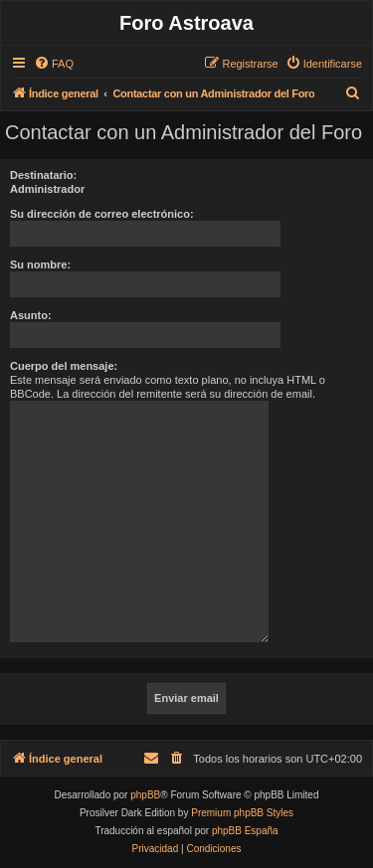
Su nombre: (40, 264)
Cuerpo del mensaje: (64, 366)
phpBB (145, 795)
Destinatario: (43, 175)
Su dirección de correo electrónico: (102, 214)
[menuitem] (54, 64)
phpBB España (245, 831)
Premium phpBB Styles (242, 813)
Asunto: (31, 315)
